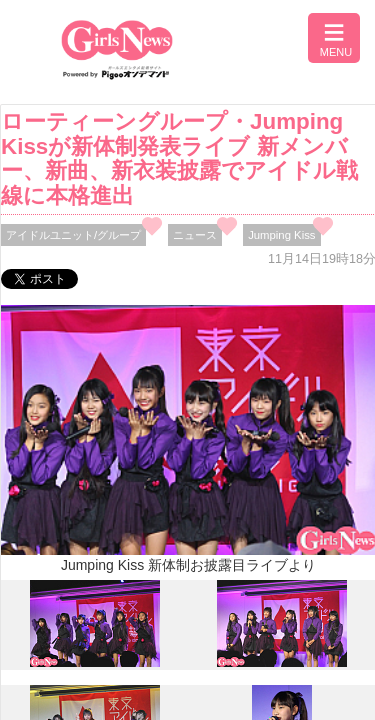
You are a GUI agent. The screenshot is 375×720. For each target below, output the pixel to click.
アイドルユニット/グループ (73, 235)
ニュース (195, 235)
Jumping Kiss (281, 235)
